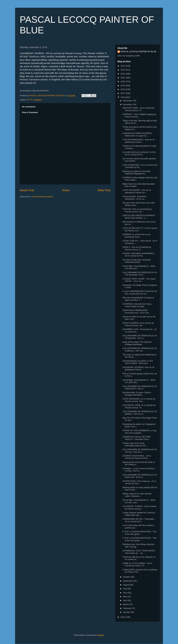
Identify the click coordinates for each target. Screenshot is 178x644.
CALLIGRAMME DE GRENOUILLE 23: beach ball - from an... (140, 476)
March (126, 604)
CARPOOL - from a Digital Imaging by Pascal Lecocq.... (139, 115)
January (127, 612)
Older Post (104, 190)
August (126, 585)
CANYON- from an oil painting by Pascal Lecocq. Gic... (137, 210)
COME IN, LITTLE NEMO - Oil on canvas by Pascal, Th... (137, 565)
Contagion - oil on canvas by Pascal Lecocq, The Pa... (138, 470)
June (125, 593)
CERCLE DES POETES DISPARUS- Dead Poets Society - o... (139, 217)
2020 (123, 81)
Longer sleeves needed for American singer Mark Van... (139, 514)
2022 (123, 74)
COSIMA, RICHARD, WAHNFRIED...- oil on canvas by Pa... (139, 255)
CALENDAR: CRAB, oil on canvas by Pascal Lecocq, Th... (139, 406)
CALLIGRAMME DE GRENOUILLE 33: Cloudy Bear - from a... (140, 337)
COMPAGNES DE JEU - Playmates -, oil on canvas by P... (139, 520)
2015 (123, 617)
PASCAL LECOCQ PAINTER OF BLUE (138, 52)
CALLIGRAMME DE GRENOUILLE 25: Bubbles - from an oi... (140, 413)
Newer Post (27, 190)
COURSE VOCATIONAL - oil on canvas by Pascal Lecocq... (137, 457)
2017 (123, 93)
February (127, 608)
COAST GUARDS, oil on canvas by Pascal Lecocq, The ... (138, 324)
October (127, 577)
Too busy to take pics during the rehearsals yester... (137, 261)
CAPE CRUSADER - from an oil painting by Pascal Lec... (137, 191)
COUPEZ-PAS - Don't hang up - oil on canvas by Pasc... (139, 482)
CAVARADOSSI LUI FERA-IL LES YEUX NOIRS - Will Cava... (138, 362)
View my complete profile (129, 56)
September (128, 581)
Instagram (38, 100)
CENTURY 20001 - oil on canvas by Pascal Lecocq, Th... (138, 109)
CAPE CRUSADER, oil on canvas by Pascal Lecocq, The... (139, 400)
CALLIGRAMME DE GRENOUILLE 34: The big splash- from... (140, 274)
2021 (123, 78)
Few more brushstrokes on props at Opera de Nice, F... (138, 299)
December (128, 101)
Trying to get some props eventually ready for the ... (135, 444)
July (125, 589)
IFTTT (29, 100)
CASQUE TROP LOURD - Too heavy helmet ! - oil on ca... (139, 280)
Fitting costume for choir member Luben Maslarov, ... (137, 495)
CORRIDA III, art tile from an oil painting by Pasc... (136, 236)
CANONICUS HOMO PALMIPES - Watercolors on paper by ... (138, 134)
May (125, 596)
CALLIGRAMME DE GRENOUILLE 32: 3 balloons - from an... (140, 349)
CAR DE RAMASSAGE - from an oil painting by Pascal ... (138, 141)
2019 (123, 86)
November (128, 105)
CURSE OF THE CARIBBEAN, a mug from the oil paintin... (139, 432)
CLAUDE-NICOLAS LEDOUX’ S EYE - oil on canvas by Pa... (140, 153)
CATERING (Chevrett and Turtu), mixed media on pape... (137, 305)
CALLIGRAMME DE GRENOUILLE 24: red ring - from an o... (140, 451)
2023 (123, 70)
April (125, 600)
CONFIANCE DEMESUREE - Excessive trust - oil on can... (136, 311)
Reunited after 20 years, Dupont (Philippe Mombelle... (137, 394)
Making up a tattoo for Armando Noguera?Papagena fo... (136, 172)
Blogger (101, 635)
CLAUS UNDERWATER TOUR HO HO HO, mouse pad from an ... (140, 292)
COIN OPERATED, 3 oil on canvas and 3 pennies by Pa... (140, 166)
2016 (123, 97)
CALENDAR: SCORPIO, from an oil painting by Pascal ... (138, 368)
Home (66, 190)
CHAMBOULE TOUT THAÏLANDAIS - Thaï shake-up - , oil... (139, 552)
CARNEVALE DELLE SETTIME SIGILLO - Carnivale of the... (137, 438)
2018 (123, 89)
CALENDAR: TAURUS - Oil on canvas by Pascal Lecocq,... (139, 508)
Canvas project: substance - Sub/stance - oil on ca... (135, 198)
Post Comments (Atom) (42, 197)
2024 (123, 66)
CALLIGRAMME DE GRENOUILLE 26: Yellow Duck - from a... (140, 387)
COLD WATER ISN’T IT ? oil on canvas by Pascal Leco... (140, 229)
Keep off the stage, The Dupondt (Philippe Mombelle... (137, 343)
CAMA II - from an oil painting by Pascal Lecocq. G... (137, 248)
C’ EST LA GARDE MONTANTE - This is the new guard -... (139, 533)
